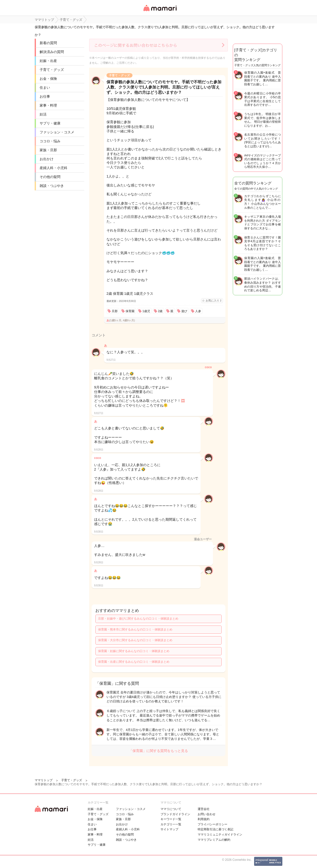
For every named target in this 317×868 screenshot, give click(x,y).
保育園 (130, 311)
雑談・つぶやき (52, 186)
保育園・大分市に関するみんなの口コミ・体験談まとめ (135, 640)
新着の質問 (48, 43)
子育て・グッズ (52, 70)
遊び (184, 311)
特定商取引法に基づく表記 (215, 829)
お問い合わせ (207, 814)
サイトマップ (169, 829)
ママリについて (171, 809)
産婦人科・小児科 (53, 168)
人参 (198, 311)
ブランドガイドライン (175, 814)
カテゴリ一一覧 (171, 824)
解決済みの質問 (52, 52)
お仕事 (45, 96)
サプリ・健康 (50, 123)
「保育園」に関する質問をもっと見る (158, 751)
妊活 (43, 114)
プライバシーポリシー (212, 824)
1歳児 (146, 311)
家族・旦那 (48, 150)
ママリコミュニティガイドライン (220, 835)
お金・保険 (48, 79)
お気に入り (213, 300)
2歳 (160, 311)
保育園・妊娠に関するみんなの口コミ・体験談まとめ (134, 651)
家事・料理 (48, 105)
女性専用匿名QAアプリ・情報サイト (160, 12)
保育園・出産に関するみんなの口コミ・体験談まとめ (134, 662)
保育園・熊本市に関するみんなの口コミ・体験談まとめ (135, 629)
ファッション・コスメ (57, 132)
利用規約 (204, 819)
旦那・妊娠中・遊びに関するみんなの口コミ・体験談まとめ (138, 619)
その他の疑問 (50, 177)
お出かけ (47, 159)
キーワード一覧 (171, 819)
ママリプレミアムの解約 (214, 840)
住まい (45, 88)
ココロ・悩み (50, 141)
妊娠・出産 (48, 61)
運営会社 (204, 809)
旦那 (115, 311)
